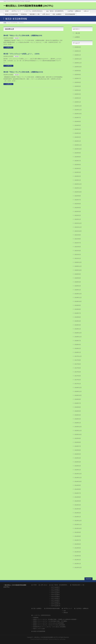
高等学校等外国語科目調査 (53, 609)
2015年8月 (78, 442)
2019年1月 (78, 329)
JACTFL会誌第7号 (55, 598)
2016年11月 (78, 391)
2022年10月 (78, 192)
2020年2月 (78, 286)
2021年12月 (78, 223)
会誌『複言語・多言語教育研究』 (60, 585)
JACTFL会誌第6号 (55, 597)
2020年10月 (78, 270)
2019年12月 (78, 294)
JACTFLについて (68, 609)
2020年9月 (78, 274)
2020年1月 (78, 290)
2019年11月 (78, 298)
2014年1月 (78, 517)
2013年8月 (78, 536)
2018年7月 (78, 341)
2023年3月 (78, 172)
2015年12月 (78, 427)
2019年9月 (78, 305)
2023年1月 (78, 180)
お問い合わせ (44, 585)
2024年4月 (78, 129)
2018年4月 (78, 345)
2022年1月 (78, 219)
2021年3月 (78, 251)
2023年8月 (78, 157)
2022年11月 (78, 188)
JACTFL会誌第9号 (55, 602)
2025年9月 (78, 71)
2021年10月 (78, 231)
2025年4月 (78, 90)
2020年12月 (78, 262)
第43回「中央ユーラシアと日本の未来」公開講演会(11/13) (23, 72)
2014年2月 (78, 513)
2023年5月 (78, 168)
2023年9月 (78, 153)
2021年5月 (78, 247)
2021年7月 (78, 243)
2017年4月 (78, 372)
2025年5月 (78, 86)
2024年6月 (78, 121)
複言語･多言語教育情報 (39, 631)
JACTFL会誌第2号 (55, 589)
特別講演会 (36, 618)
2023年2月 (78, 176)
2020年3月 (78, 282)
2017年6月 (78, 364)
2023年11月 (78, 145)
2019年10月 (78, 301)
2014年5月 (78, 501)
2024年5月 (78, 125)
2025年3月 (78, 94)
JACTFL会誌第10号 (56, 604)
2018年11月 (78, 337)
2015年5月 (78, 454)
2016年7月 (78, 403)
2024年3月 (78, 133)
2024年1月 (78, 141)
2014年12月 (78, 474)
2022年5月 (78, 208)
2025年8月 (78, 75)
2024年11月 (78, 110)
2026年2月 (78, 51)
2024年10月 (78, 114)
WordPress (39, 639)
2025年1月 (78, 102)
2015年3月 (78, 462)
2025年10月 (78, 67)
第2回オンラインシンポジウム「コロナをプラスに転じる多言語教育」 (50, 625)
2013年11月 (78, 524)
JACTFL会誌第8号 (55, 600)
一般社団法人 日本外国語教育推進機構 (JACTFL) (28, 6)
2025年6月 (78, 82)
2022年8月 (78, 196)
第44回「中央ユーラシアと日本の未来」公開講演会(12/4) (23, 35)
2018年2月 (78, 348)
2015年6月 (78, 450)
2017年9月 (78, 360)
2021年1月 (78, 258)
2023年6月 (78, 165)
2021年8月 (78, 239)
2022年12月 (78, 184)
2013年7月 (78, 540)
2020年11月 (78, 266)
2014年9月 (78, 485)
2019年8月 (78, 309)
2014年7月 (78, 493)
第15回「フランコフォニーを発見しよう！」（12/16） (22, 54)
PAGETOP (88, 579)
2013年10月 (78, 528)
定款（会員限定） (38, 609)
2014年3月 (78, 509)
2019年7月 (78, 313)
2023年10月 (78, 149)
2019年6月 (78, 317)
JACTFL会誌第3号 (55, 591)
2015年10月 (78, 434)
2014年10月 (78, 481)
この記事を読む (9, 47)
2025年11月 (78, 63)
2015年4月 (78, 458)
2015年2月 (78, 466)
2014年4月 (78, 505)
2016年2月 (78, 419)
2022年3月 (78, 211)
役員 (65, 611)
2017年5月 (78, 368)
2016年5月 (78, 411)
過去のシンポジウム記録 (39, 629)
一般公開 (16, 38)
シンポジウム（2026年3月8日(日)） (42, 615)
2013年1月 (78, 564)
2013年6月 (78, 544)
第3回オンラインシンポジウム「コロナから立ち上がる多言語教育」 (49, 623)
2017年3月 (78, 376)
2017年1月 (78, 384)
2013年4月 (78, 552)
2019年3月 (78, 325)
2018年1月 (78, 352)
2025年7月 (78, 78)
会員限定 (77, 37)
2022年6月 (78, 204)
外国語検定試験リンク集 (78, 585)
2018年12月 (78, 333)
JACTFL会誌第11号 (56, 606)
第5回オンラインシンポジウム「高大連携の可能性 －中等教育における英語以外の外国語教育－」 (56, 619)
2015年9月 (78, 438)
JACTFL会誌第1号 (55, 587)
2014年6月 (78, 497)
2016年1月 (78, 423)
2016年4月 (78, 415)
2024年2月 (78, 137)
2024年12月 (78, 106)
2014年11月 (78, 478)
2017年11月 (78, 356)
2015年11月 (78, 431)
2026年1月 (78, 55)
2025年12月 (78, 59)
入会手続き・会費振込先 (82, 609)
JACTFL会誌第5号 (55, 595)
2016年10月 (78, 395)
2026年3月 (78, 47)
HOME (5, 23)
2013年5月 (78, 548)
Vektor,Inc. (57, 639)
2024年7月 (78, 118)
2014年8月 (78, 489)
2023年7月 (78, 161)
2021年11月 (78, 227)
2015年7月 (78, 446)
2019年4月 (78, 321)
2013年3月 (78, 556)
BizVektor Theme (48, 639)
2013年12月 (78, 521)
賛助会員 (66, 613)
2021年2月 (78, 255)
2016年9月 (78, 399)
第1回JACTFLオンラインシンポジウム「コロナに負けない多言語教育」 (50, 627)
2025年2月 (78, 98)
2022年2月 (78, 215)
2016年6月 (78, 407)
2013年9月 (78, 532)
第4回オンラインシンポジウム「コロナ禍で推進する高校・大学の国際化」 (51, 621)
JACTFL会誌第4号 (55, 593)
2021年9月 (78, 235)
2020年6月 (78, 278)
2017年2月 (78, 380)
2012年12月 (78, 567)
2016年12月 (78, 388)
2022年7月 (78, 200)
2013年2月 (78, 560)
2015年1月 (78, 470)
